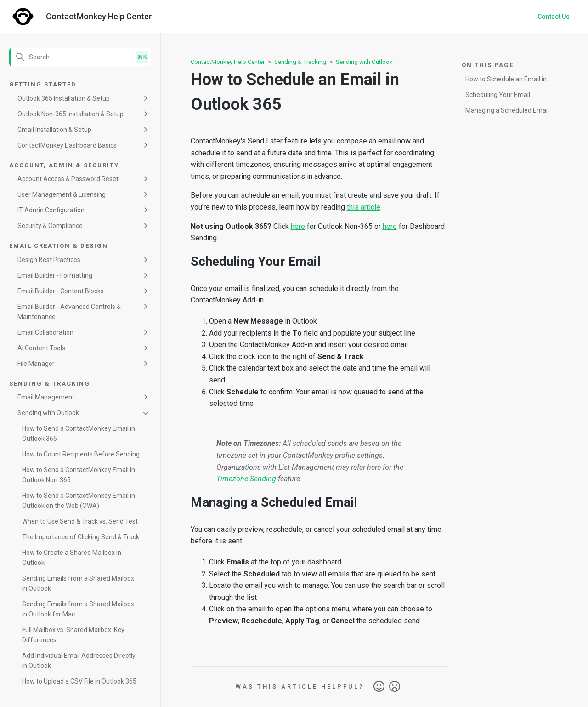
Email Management (46, 397)
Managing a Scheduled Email (507, 110)
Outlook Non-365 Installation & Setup (71, 114)
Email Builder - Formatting (55, 275)
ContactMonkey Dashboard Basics (67, 145)
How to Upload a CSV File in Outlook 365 (79, 681)
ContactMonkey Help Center (228, 62)
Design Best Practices (49, 260)
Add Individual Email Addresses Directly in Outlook (79, 661)
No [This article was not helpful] (395, 687)
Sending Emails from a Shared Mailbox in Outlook (78, 583)
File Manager (36, 364)
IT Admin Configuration (51, 210)
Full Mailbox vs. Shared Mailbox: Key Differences (73, 635)
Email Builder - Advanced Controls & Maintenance (69, 312)
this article (364, 207)
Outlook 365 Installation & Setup (64, 98)
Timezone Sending (246, 479)
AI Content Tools (41, 348)
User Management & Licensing (62, 194)
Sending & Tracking (300, 62)
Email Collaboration (45, 332)
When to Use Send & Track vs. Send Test (80, 521)
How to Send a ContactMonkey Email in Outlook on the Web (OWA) (79, 501)
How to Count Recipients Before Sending (81, 454)
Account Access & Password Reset (68, 179)
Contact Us (554, 17)
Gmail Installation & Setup (54, 130)
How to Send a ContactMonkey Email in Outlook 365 (79, 433)
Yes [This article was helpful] (379, 687)
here (298, 226)
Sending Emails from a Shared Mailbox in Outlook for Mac (78, 609)
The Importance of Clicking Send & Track (81, 537)
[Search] (80, 57)
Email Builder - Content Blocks (61, 291)
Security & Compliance (50, 226)
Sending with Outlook (48, 413)
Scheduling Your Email (498, 95)
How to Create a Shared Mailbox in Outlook (72, 558)
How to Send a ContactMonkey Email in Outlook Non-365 (79, 475)
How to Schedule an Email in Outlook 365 (506, 81)
